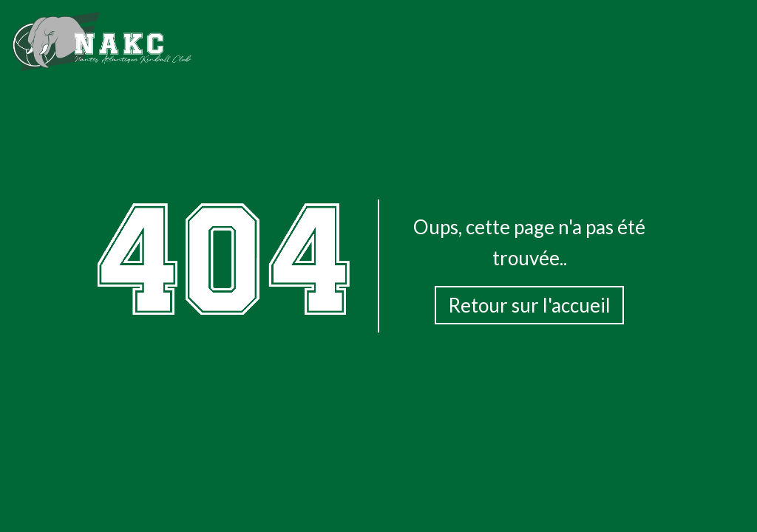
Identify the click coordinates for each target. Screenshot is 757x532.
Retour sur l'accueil (529, 305)
